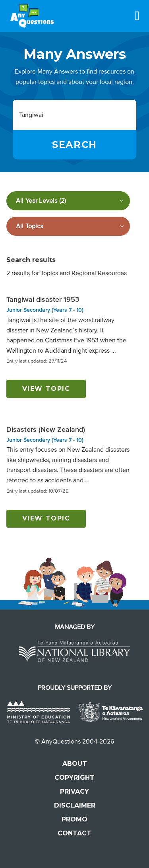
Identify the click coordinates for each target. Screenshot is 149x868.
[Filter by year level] (68, 201)
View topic (46, 389)
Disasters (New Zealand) (46, 429)
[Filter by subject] (68, 226)
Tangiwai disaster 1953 (43, 299)
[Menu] (137, 16)
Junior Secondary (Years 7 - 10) (45, 310)
